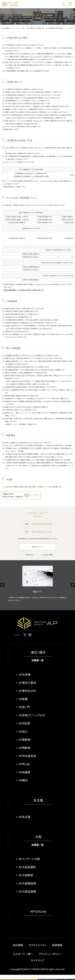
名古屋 (38, 800)
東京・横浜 (38, 652)
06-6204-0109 (42, 524)
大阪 (38, 837)
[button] (2, 585)
